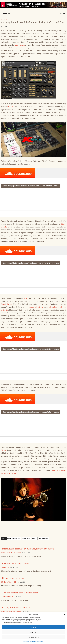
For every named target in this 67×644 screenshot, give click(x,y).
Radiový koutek (44, 538)
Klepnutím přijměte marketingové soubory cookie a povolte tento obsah (31, 186)
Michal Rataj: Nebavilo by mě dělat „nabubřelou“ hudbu (28, 549)
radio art (35, 538)
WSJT (26, 298)
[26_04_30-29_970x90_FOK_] (33, 5)
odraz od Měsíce (36, 307)
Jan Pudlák (5, 567)
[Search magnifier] (61, 13)
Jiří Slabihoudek (7, 597)
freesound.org (20, 45)
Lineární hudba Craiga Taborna (16, 563)
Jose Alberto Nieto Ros (14, 538)
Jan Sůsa (4, 19)
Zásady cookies (26, 642)
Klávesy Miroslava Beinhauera (16, 607)
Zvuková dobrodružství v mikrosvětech (20, 593)
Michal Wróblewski (9, 582)
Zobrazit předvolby (33, 637)
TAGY (3, 538)
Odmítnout (34, 632)
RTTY (11, 107)
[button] (64, 614)
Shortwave (24, 48)
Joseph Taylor (6, 304)
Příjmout (33, 627)
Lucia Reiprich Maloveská (11, 553)
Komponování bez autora (14, 578)
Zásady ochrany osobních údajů (37, 642)
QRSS (3, 450)
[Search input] (53, 13)
